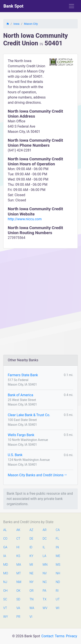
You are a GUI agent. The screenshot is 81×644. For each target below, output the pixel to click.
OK (18, 591)
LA (44, 556)
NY (32, 582)
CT (18, 539)
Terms (60, 636)
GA (5, 547)
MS (58, 565)
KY (32, 556)
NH (58, 573)
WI (58, 608)
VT (5, 608)
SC (5, 599)
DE (32, 539)
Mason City (31, 24)
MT (19, 573)
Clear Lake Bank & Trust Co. (29, 415)
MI (31, 565)
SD (18, 599)
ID (31, 547)
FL (57, 539)
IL (44, 547)
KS (18, 556)
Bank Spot (13, 6)
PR (18, 617)
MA (19, 565)
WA (32, 608)
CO (5, 539)
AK (18, 530)
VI (31, 617)
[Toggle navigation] (71, 6)
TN (32, 599)
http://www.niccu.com (25, 219)
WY (5, 617)
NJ (5, 582)
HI (18, 547)
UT (58, 599)
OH (5, 591)
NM (19, 582)
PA (44, 591)
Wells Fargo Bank (21, 435)
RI (57, 591)
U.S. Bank (15, 455)
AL (5, 530)
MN (45, 565)
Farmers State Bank (23, 375)
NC (45, 582)
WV (45, 608)
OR (32, 591)
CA (58, 530)
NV (45, 573)
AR (44, 530)
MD (5, 565)
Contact (47, 636)
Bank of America (21, 395)
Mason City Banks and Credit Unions (37, 475)
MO (5, 573)
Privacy (71, 636)
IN (57, 547)
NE (32, 573)
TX (44, 599)
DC (45, 539)
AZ (32, 530)
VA (18, 608)
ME (58, 556)
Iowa (16, 24)
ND (58, 582)
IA (5, 556)
